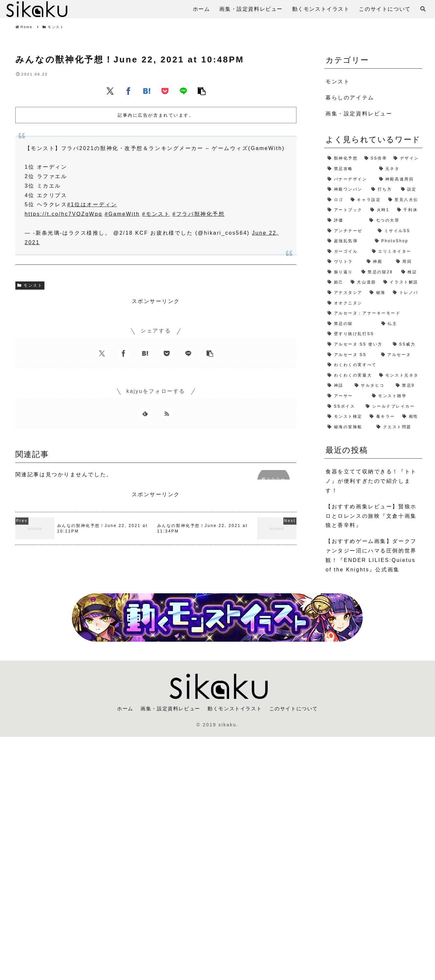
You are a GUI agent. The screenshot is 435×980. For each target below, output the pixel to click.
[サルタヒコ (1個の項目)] (372, 386)
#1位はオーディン (92, 204)
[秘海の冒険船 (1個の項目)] (349, 427)
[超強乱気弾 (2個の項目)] (348, 241)
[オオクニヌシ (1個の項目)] (373, 303)
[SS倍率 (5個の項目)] (376, 159)
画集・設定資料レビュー (168, 709)
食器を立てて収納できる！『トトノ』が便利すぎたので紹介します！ (371, 481)
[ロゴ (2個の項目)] (336, 200)
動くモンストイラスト (236, 709)
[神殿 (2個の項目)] (378, 262)
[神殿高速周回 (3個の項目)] (399, 179)
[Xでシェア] (110, 91)
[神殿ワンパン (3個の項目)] (346, 190)
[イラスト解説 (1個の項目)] (401, 282)
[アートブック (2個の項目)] (346, 210)
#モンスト (156, 214)
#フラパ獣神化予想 (198, 214)
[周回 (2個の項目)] (408, 262)
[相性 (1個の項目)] (411, 417)
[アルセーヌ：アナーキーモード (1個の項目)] (373, 313)
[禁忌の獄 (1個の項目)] (351, 324)
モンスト (30, 285)
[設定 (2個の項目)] (410, 190)
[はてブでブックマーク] (147, 91)
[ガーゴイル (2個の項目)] (346, 252)
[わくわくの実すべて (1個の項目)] (373, 365)
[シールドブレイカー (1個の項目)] (392, 407)
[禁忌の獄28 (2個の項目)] (378, 272)
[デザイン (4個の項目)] (406, 159)
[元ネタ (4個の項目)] (399, 169)
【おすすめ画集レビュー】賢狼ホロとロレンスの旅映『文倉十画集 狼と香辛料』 (371, 516)
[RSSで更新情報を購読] (167, 414)
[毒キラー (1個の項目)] (383, 417)
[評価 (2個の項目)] (345, 221)
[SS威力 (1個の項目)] (406, 345)
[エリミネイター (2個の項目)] (396, 252)
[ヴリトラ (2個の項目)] (344, 262)
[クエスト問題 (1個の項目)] (398, 427)
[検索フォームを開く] (423, 9)
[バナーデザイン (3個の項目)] (350, 179)
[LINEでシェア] (183, 91)
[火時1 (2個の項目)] (380, 210)
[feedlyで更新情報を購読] (145, 414)
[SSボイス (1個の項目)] (343, 407)
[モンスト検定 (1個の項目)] (345, 417)
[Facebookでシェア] (128, 91)
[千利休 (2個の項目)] (408, 210)
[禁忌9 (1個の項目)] (408, 386)
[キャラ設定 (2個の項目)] (366, 200)
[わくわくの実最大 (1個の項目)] (350, 376)
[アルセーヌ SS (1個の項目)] (351, 355)
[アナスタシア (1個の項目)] (345, 293)
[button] (202, 91)
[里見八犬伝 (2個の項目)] (404, 200)
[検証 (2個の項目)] (410, 272)
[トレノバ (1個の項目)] (406, 293)
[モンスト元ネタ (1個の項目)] (399, 376)
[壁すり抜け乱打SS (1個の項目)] (373, 334)
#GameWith (122, 214)
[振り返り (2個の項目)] (341, 272)
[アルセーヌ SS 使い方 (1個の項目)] (357, 345)
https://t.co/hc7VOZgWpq (64, 214)
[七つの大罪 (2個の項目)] (394, 221)
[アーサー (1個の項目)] (346, 396)
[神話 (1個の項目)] (338, 386)
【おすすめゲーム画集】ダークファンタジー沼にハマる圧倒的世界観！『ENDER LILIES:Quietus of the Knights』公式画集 (371, 555)
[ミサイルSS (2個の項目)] (398, 231)
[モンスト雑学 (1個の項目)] (396, 396)
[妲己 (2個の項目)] (336, 282)
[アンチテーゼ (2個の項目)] (349, 231)
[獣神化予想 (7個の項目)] (343, 159)
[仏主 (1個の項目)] (400, 324)
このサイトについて (297, 709)
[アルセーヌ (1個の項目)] (400, 355)
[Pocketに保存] (165, 91)
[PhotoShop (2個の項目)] (397, 241)
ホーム (120, 709)
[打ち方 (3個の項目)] (383, 190)
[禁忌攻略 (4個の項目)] (350, 169)
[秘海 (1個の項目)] (378, 293)
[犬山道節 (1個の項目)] (364, 282)
